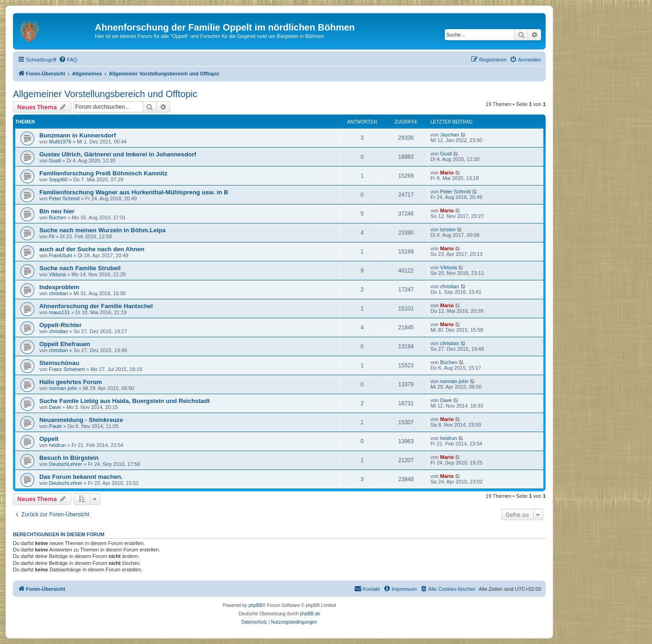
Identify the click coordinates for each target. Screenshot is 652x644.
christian (58, 293)
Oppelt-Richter (61, 325)
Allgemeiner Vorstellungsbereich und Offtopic (105, 94)
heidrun (58, 445)
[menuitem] (68, 60)
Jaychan (450, 135)
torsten (448, 229)
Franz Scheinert (67, 369)
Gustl (55, 161)
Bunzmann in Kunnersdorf (78, 135)
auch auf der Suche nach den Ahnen (92, 249)
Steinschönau (59, 363)
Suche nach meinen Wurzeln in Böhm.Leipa (102, 230)
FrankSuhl (61, 255)
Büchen (58, 217)
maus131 (59, 312)
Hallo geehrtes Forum (71, 382)
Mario (447, 173)
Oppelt (49, 439)
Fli (52, 236)
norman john (63, 388)
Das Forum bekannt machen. (81, 477)
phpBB (255, 605)
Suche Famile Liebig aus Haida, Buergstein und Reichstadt (125, 401)
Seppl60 (58, 180)
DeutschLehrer (66, 464)
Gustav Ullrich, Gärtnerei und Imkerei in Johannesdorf (118, 154)
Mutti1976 (60, 142)
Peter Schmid (64, 198)
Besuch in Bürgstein (69, 458)
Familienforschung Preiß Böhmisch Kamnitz (103, 173)
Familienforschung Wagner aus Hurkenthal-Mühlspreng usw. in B (134, 192)
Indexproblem (59, 287)
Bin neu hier (57, 211)
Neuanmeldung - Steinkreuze (81, 420)
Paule (55, 426)
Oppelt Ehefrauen (65, 344)
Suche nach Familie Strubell (80, 268)
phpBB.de (310, 614)
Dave (55, 407)
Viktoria (57, 274)
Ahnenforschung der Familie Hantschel (96, 306)
